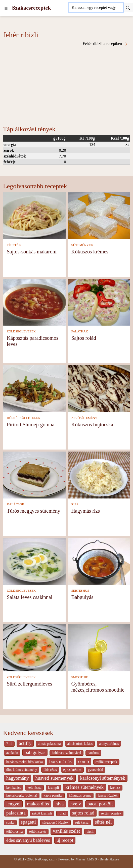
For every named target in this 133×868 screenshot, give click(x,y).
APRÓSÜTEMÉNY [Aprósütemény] (84, 418)
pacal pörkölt (100, 804)
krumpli (54, 788)
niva (59, 804)
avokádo (12, 753)
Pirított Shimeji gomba (31, 424)
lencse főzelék (108, 795)
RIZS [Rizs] (75, 504)
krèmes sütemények (84, 787)
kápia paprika (53, 795)
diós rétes (50, 770)
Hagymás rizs (85, 511)
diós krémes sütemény (22, 770)
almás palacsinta (49, 744)
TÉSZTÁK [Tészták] (14, 245)
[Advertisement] (66, 84)
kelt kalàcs (14, 788)
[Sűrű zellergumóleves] (34, 647)
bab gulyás (35, 752)
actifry (25, 743)
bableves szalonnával (66, 753)
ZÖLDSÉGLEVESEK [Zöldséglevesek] (21, 331)
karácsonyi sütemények (103, 778)
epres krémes (72, 770)
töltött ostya (14, 832)
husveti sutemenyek (55, 778)
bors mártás (60, 761)
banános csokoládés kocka (25, 762)
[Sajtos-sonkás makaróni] (34, 215)
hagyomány (18, 778)
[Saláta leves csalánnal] (34, 561)
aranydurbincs (109, 744)
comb (84, 761)
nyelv (76, 804)
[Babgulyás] (99, 561)
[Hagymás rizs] (99, 475)
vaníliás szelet (66, 831)
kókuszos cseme (80, 795)
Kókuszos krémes (90, 252)
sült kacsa (82, 822)
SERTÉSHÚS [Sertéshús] (80, 591)
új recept (65, 840)
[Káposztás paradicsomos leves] (34, 302)
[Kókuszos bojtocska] (99, 388)
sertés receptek (111, 813)
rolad (62, 813)
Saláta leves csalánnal (30, 597)
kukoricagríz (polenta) (22, 795)
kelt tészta (34, 788)
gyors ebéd (96, 770)
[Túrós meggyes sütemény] (34, 475)
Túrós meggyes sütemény (34, 511)
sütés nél (103, 822)
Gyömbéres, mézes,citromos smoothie (98, 687)
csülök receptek (106, 762)
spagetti (28, 822)
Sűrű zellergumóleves (29, 684)
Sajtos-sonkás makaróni (32, 252)
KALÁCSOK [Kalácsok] (16, 504)
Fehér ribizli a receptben (106, 44)
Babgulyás (82, 597)
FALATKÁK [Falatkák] (80, 331)
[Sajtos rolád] (99, 302)
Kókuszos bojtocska (92, 424)
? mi (9, 744)
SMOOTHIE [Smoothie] (79, 677)
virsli (90, 832)
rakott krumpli (42, 813)
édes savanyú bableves (28, 840)
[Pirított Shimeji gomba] (34, 388)
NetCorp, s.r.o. (45, 859)
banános (93, 753)
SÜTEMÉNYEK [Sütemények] (82, 245)
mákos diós (38, 804)
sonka (10, 822)
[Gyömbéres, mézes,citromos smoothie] (99, 647)
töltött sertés (38, 832)
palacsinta (16, 813)
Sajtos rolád (84, 338)
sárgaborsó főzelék (55, 822)
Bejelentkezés (109, 859)
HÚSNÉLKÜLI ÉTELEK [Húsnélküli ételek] (24, 418)
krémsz (115, 788)
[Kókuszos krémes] (99, 215)
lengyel (13, 804)
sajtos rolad (83, 813)
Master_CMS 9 (86, 859)
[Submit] (128, 8)
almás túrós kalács (80, 744)
